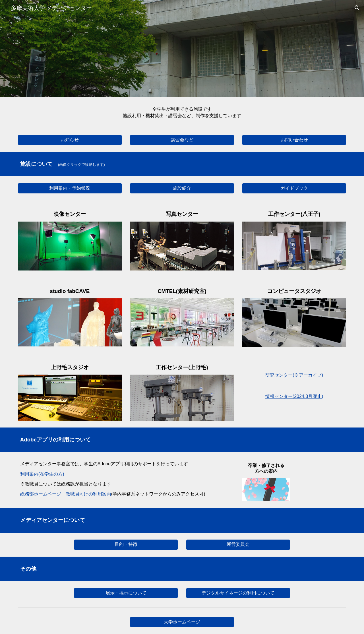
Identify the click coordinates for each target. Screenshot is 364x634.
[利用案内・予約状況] (70, 188)
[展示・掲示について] (126, 593)
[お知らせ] (70, 140)
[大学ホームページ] (182, 622)
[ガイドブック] (294, 188)
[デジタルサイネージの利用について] (238, 593)
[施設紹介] (182, 188)
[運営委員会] (238, 545)
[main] (182, 112)
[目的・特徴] (126, 545)
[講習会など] (182, 140)
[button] (357, 8)
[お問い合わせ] (294, 140)
